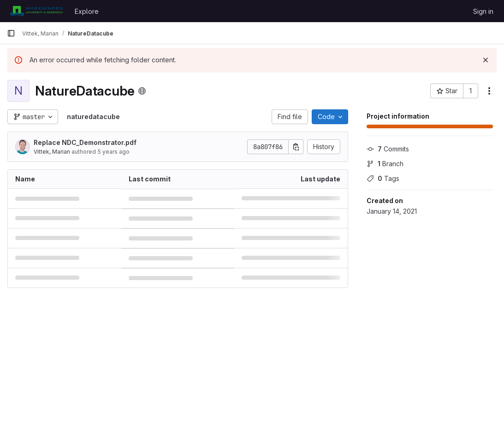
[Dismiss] (486, 60)
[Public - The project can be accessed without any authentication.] (142, 91)
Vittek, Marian (52, 152)
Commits (388, 149)
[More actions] (489, 91)
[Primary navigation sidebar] (11, 33)
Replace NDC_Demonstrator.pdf (85, 142)
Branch (385, 164)
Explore (87, 11)
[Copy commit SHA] (296, 147)
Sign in (483, 11)
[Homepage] (36, 11)
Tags (383, 178)
